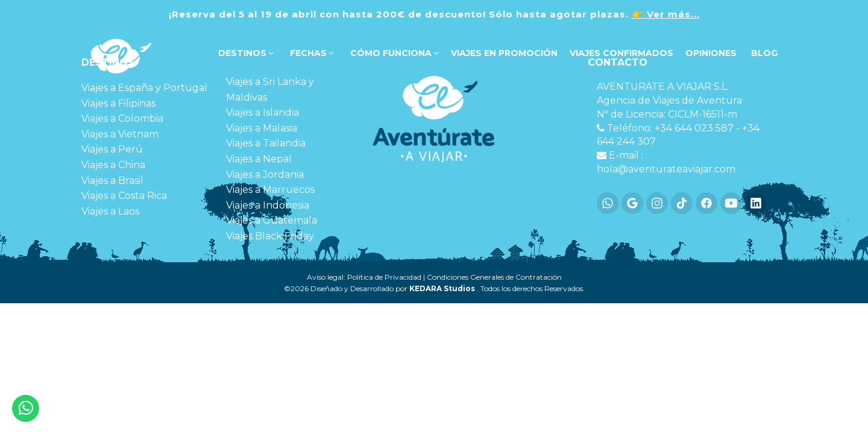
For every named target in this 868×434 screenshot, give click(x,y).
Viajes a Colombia (122, 118)
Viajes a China (113, 165)
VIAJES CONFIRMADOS (621, 53)
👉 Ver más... (666, 14)
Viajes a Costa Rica (124, 196)
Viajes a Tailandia (266, 143)
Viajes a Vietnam (120, 134)
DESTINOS (245, 53)
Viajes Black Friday (270, 236)
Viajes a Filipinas (118, 103)
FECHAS (311, 53)
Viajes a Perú (112, 149)
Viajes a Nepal (259, 159)
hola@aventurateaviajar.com (666, 169)
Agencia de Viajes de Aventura (669, 100)
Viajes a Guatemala (272, 220)
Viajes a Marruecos (270, 190)
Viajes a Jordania (265, 175)
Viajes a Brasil (112, 181)
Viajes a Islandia (263, 112)
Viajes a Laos (110, 211)
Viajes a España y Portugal (144, 88)
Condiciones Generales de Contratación (494, 277)
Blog (763, 53)
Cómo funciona (393, 53)
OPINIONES (711, 53)
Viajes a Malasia (262, 128)
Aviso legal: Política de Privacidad (364, 277)
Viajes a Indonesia (268, 205)
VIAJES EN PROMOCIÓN (504, 53)
